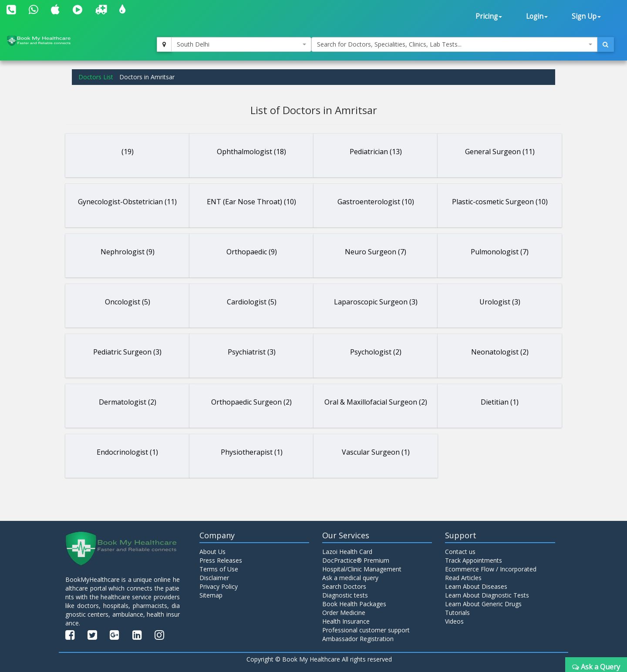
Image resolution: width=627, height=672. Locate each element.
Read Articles (463, 578)
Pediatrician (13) (376, 152)
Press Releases (221, 560)
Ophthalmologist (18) (251, 152)
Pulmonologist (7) (500, 252)
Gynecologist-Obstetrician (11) (127, 202)
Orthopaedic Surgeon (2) (251, 402)
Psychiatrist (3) (252, 352)
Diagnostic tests (345, 595)
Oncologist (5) (128, 302)
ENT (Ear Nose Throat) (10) (251, 202)
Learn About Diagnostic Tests (487, 595)
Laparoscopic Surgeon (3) (376, 302)
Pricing (489, 16)
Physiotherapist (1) (252, 452)
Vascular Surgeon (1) (376, 452)
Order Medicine (344, 613)
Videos (454, 621)
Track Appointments (474, 560)
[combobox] (241, 44)
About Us (212, 552)
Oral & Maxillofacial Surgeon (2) (376, 402)
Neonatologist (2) (500, 352)
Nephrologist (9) (128, 252)
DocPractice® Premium (356, 560)
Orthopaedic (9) (252, 252)
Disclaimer (214, 578)
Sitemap (211, 595)
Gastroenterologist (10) (376, 202)
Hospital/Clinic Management (362, 569)
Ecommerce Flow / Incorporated (491, 569)
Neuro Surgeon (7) (376, 252)
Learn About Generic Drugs (483, 604)
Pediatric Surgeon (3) (127, 352)
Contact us (460, 552)
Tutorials (457, 613)
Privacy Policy (219, 586)
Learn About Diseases (476, 586)
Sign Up (586, 16)
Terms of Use (219, 569)
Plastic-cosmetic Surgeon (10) (500, 202)
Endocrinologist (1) (127, 452)
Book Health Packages (354, 604)
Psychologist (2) (376, 352)
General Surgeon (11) (500, 152)
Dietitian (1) (500, 402)
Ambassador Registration (358, 639)
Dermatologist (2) (128, 402)
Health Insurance (346, 621)
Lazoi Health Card (347, 552)
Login (537, 16)
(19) (128, 152)
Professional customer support (366, 630)
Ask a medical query (350, 578)
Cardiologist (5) (252, 302)
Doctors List (96, 77)
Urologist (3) (500, 302)
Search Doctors (344, 586)
